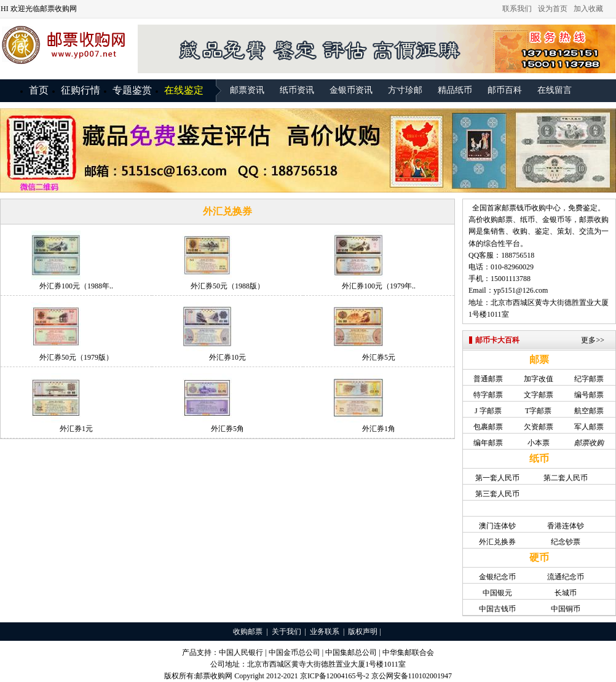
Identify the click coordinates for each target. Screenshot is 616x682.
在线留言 (555, 90)
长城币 (566, 593)
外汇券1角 (379, 429)
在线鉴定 (184, 90)
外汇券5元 (379, 357)
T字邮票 (538, 411)
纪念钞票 (566, 542)
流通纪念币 (566, 577)
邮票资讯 (247, 90)
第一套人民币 (497, 478)
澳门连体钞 (497, 526)
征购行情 (81, 90)
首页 (39, 90)
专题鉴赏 (132, 90)
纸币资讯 (297, 90)
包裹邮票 (488, 427)
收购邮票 (248, 632)
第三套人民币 (497, 494)
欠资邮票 (539, 427)
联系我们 (517, 9)
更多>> (593, 340)
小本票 (539, 443)
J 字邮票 (488, 411)
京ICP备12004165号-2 (335, 676)
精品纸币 (455, 90)
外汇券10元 (227, 357)
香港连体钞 (566, 526)
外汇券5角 (227, 429)
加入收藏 (588, 9)
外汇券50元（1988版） (227, 286)
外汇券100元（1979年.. (379, 286)
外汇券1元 (76, 429)
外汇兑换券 (497, 542)
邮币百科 (505, 90)
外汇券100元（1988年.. (76, 286)
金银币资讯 (351, 90)
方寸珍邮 (405, 90)
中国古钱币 (497, 609)
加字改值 (539, 379)
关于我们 (286, 632)
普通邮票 (488, 379)
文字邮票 (539, 395)
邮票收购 (594, 220)
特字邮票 (488, 395)
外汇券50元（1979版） (76, 357)
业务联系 (325, 632)
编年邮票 (488, 443)
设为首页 (553, 9)
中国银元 (497, 593)
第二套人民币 (566, 478)
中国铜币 (566, 609)
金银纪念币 (497, 577)
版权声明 (363, 632)
